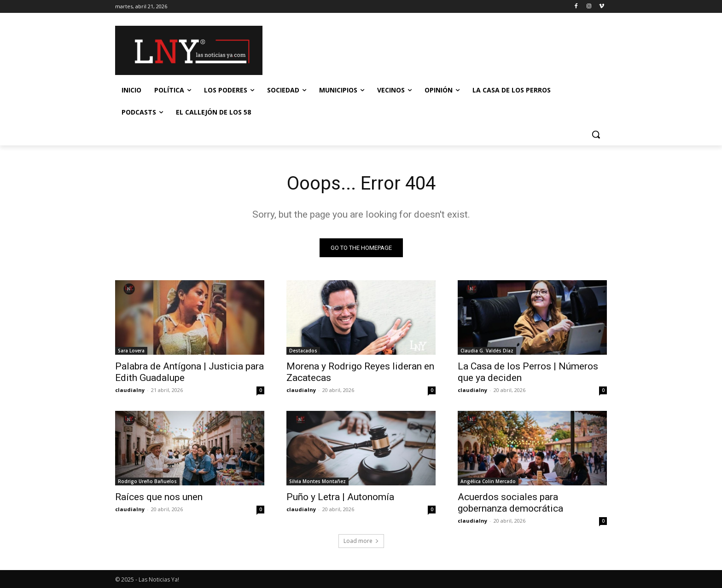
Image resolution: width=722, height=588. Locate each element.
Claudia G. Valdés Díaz (487, 351)
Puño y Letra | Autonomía (340, 497)
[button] (596, 134)
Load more (361, 541)
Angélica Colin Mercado (488, 481)
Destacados (303, 351)
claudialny (130, 390)
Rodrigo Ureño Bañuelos (147, 481)
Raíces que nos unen (159, 497)
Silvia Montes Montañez (317, 481)
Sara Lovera (131, 351)
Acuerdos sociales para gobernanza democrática (510, 503)
